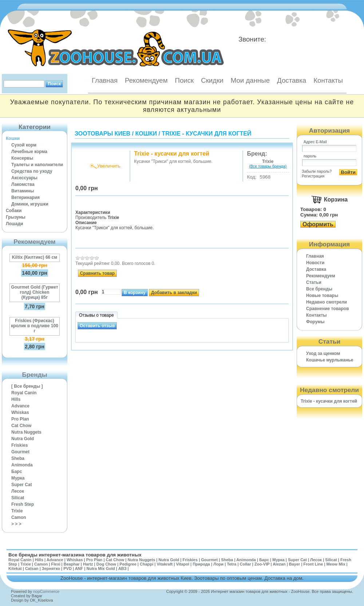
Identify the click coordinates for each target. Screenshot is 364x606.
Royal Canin (24, 393)
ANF (79, 568)
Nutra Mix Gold (100, 568)
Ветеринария (25, 198)
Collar (246, 564)
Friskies (19, 445)
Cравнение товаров (328, 309)
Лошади (14, 224)
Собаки (14, 211)
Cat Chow (21, 426)
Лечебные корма (29, 152)
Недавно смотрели (327, 302)
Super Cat (22, 485)
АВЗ (122, 568)
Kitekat (15, 568)
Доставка (292, 80)
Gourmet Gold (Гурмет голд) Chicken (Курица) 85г (34, 292)
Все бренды (319, 289)
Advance (20, 406)
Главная (105, 80)
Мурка (18, 478)
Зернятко (51, 568)
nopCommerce (46, 591)
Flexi (56, 564)
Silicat (18, 498)
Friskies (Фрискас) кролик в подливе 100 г (35, 326)
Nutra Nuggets (26, 432)
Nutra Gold (23, 439)
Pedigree (128, 564)
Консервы (22, 158)
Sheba (18, 458)
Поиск (184, 80)
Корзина (336, 200)
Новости (315, 263)
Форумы (315, 322)
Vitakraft (165, 564)
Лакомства (23, 184)
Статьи (314, 282)
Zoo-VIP (262, 564)
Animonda (22, 465)
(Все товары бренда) (268, 166)
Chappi (147, 564)
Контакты (328, 80)
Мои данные (250, 80)
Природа (201, 564)
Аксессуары (24, 178)
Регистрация (313, 176)
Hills (16, 399)
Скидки (212, 80)
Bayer (295, 564)
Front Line (313, 564)
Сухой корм (24, 145)
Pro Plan (20, 419)
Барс (17, 472)
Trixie (17, 511)
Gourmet (20, 452)
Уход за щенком (323, 353)
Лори (218, 564)
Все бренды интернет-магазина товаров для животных (75, 555)
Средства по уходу (32, 171)
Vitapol (183, 564)
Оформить (318, 224)
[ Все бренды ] (27, 386)
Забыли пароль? (317, 171)
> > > (16, 524)
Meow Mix (336, 564)
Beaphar (72, 564)
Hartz (88, 564)
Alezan (279, 564)
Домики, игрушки (30, 204)
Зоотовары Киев (102, 134)
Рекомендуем (146, 80)
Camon (19, 517)
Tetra (232, 564)
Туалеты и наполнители (37, 165)
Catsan (32, 568)
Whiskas (20, 413)
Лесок (18, 491)
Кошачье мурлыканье (330, 360)
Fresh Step (23, 504)
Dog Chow (106, 564)
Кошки (13, 138)
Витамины (23, 191)
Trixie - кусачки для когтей (206, 134)
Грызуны (16, 217)
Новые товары (322, 296)
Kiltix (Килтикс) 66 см (35, 257)
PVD (68, 568)
